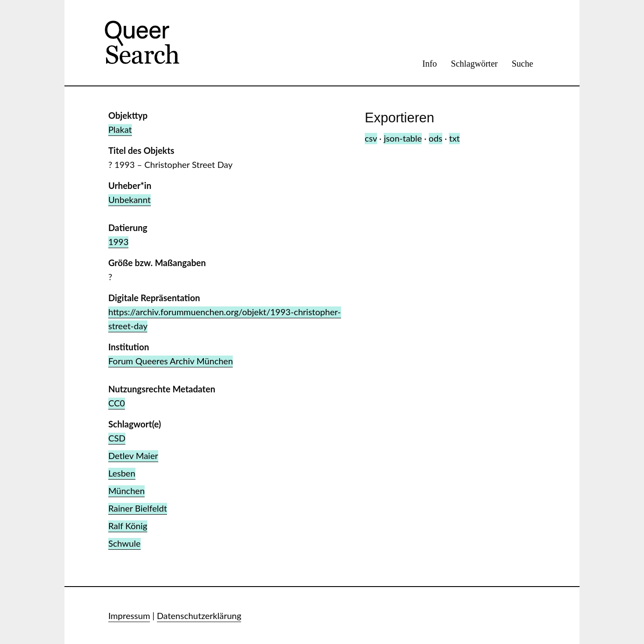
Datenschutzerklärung (199, 616)
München (126, 491)
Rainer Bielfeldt (138, 508)
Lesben (122, 473)
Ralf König (128, 526)
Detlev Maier (133, 455)
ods (436, 138)
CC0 (117, 403)
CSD (117, 438)
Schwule (125, 543)
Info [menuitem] (429, 64)
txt (454, 138)
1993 (118, 242)
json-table (403, 138)
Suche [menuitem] (522, 64)
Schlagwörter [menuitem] (475, 64)
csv (371, 138)
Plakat (120, 129)
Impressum (129, 616)
